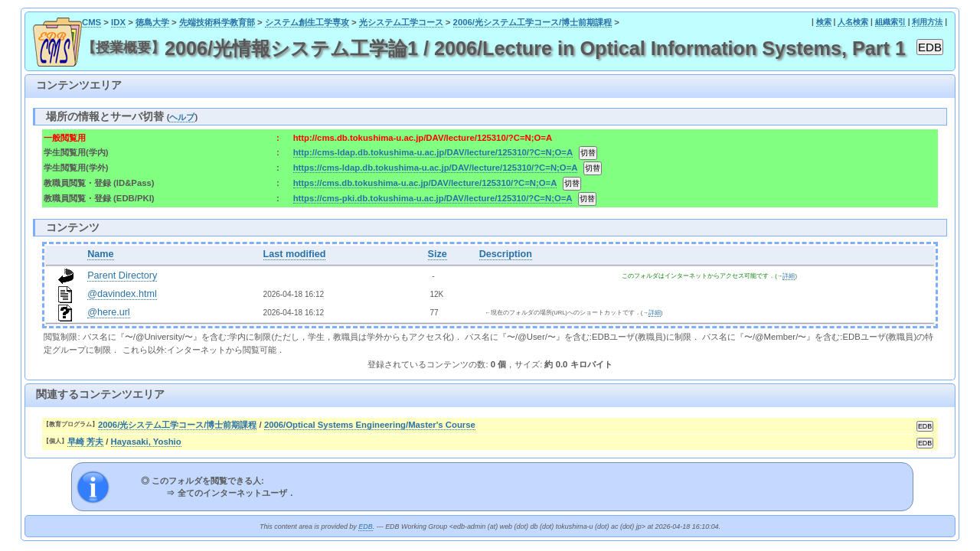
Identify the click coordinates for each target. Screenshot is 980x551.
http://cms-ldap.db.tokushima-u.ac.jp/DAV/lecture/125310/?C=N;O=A (433, 152)
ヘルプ (182, 117)
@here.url (109, 312)
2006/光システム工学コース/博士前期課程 (533, 22)
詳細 (789, 276)
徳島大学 (152, 22)
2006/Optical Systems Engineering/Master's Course (370, 425)
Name (100, 254)
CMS (91, 22)
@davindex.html (122, 294)
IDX (118, 22)
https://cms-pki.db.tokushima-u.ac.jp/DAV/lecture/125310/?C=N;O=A (433, 198)
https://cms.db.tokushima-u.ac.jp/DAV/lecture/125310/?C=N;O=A (425, 183)
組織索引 (890, 22)
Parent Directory (122, 275)
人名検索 (853, 22)
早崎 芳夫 (85, 442)
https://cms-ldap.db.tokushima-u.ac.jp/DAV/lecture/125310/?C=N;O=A (435, 168)
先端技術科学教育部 (217, 22)
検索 (824, 22)
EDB (365, 527)
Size (438, 254)
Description (506, 254)
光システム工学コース (401, 22)
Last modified (295, 254)
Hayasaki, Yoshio (146, 442)
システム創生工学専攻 (307, 22)
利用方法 (927, 22)
